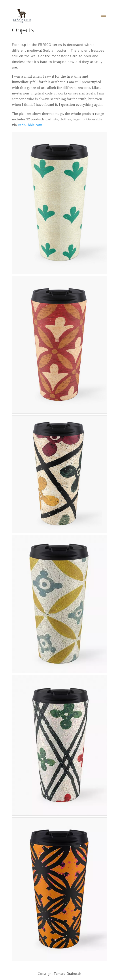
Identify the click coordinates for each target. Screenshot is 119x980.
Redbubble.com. (30, 125)
